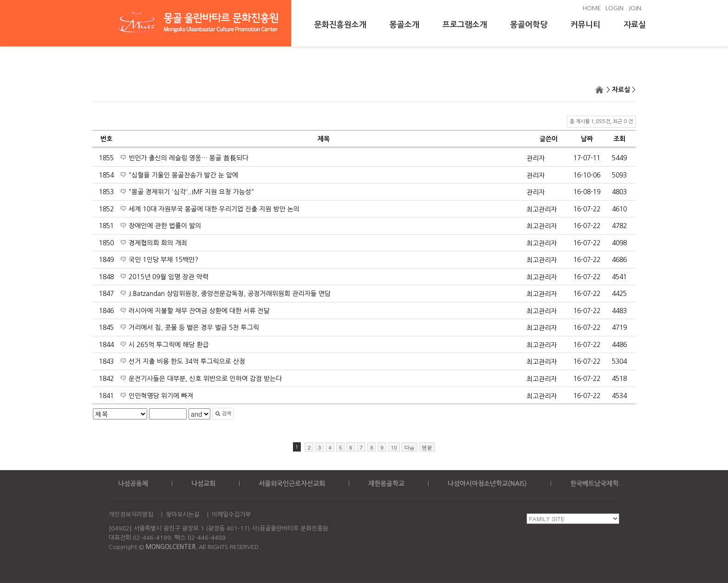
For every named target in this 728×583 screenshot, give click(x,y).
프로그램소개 (465, 25)
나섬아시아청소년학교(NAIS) (487, 484)
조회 (619, 139)
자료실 (635, 25)
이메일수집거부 (231, 514)
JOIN (635, 8)
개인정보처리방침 (131, 514)
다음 (409, 448)
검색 (223, 414)
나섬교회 (203, 484)
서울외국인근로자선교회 (292, 484)
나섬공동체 (133, 484)
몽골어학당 (529, 25)
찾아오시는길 (182, 514)
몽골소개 (404, 25)
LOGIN (614, 8)
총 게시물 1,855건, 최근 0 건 (601, 121)
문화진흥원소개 (340, 25)
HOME (592, 8)
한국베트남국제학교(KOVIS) (609, 484)
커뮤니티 (585, 25)
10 (394, 448)
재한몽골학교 (386, 484)
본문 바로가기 (0, 0)
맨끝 (427, 448)
